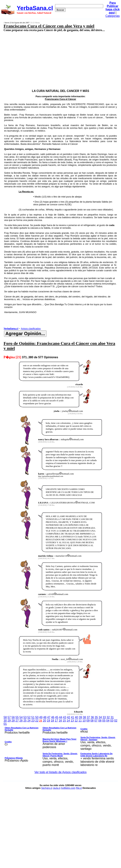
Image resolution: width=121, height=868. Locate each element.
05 (104, 721)
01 (5, 724)
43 (65, 717)
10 (84, 721)
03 (112, 721)
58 (5, 717)
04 (108, 721)
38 (84, 717)
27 (17, 721)
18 (52, 721)
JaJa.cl (57, 788)
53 (25, 717)
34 (100, 717)
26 (21, 721)
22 (37, 721)
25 (25, 721)
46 (53, 717)
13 (72, 721)
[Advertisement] (52, 58)
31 (112, 717)
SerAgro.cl (47, 788)
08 (92, 721)
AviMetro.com (68, 788)
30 (5, 721)
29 (9, 721)
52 (29, 717)
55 (17, 717)
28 (13, 721)
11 (80, 721)
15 (64, 721)
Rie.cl (79, 788)
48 (45, 717)
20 (45, 721)
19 (49, 721)
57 (9, 717)
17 (56, 721)
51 (33, 717)
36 (92, 717)
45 (57, 717)
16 (60, 721)
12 (76, 721)
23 (33, 721)
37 (88, 717)
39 (80, 717)
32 (108, 717)
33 (104, 717)
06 (100, 721)
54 (21, 717)
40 (76, 717)
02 (116, 721)
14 (68, 721)
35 (96, 717)
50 (37, 717)
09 (88, 721)
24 (29, 721)
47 (49, 717)
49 (41, 717)
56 (13, 717)
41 (72, 717)
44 (61, 717)
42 (68, 717)
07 (96, 721)
